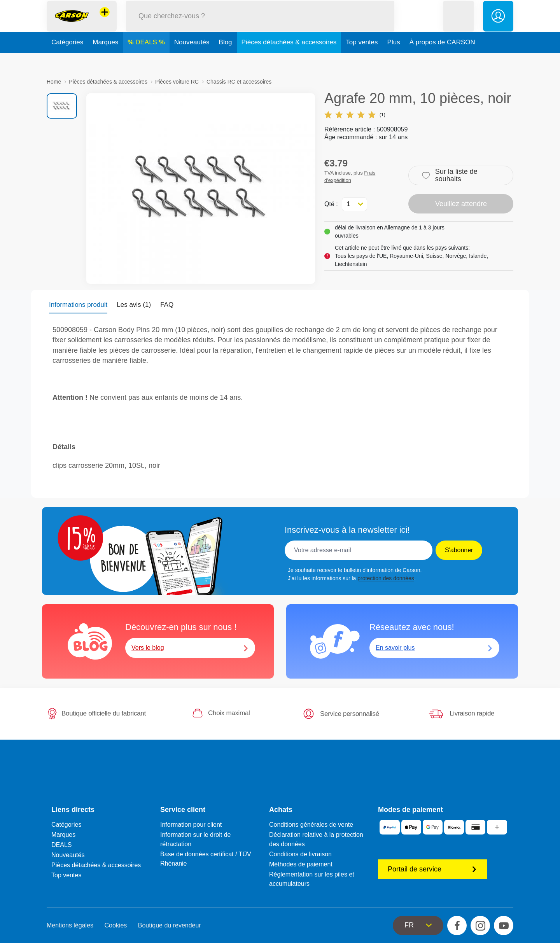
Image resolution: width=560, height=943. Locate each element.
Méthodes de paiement (301, 864)
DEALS (147, 60)
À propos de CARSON (442, 60)
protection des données (386, 578)
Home (54, 82)
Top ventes (362, 60)
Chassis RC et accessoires (239, 82)
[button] (458, 25)
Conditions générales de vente (311, 825)
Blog (226, 60)
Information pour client (191, 825)
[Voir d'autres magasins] (105, 21)
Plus (394, 60)
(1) (355, 115)
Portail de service (432, 869)
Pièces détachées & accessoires (289, 60)
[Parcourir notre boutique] (260, 25)
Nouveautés (192, 60)
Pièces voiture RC (177, 82)
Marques (105, 60)
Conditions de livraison (300, 854)
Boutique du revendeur (170, 925)
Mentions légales (70, 925)
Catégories (67, 60)
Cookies (116, 925)
